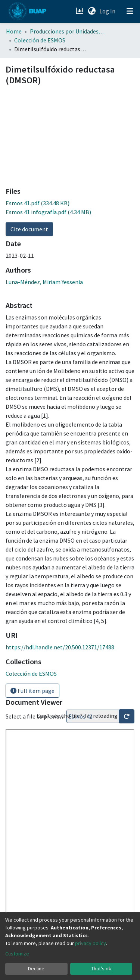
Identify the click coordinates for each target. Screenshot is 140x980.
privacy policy (91, 943)
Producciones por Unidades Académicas (67, 31)
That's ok (101, 968)
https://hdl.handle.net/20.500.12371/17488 (60, 647)
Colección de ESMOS (40, 40)
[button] (92, 11)
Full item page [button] (32, 691)
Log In (108, 11)
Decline (36, 968)
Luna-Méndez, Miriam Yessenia (44, 282)
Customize (17, 954)
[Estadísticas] (80, 11)
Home (14, 31)
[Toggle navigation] (130, 11)
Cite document (29, 229)
